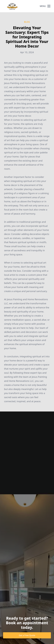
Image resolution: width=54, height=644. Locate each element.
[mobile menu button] (49, 6)
